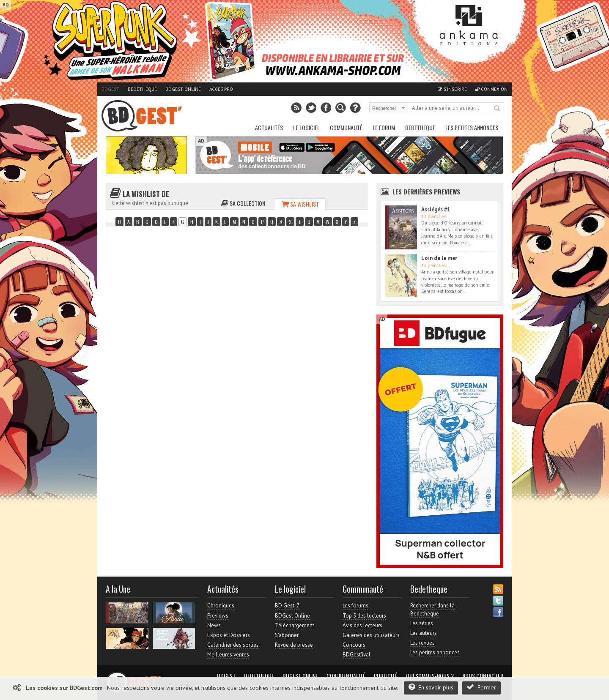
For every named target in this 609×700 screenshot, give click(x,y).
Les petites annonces (472, 127)
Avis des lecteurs (362, 625)
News (214, 625)
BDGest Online (183, 89)
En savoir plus (431, 687)
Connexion (491, 89)
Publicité (386, 676)
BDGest (110, 89)
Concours (354, 645)
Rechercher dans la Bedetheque (432, 609)
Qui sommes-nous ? (430, 676)
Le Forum (384, 127)
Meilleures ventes (228, 655)
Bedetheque (142, 89)
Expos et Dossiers (229, 635)
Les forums (355, 606)
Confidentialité (346, 676)
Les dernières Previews (426, 191)
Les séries (422, 623)
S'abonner (287, 635)
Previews (218, 616)
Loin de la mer (439, 258)
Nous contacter (483, 676)
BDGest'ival (357, 655)
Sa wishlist (300, 204)
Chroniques (221, 606)
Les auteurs (424, 633)
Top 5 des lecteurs (364, 616)
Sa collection (243, 203)
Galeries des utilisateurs (371, 635)
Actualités (269, 127)
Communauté (346, 127)
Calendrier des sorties (233, 645)
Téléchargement (295, 625)
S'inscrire (452, 89)
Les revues (422, 643)
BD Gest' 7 (287, 606)
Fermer (481, 687)
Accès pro (221, 89)
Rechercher (497, 109)
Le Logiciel (306, 127)
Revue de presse (294, 645)
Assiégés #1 (436, 209)
